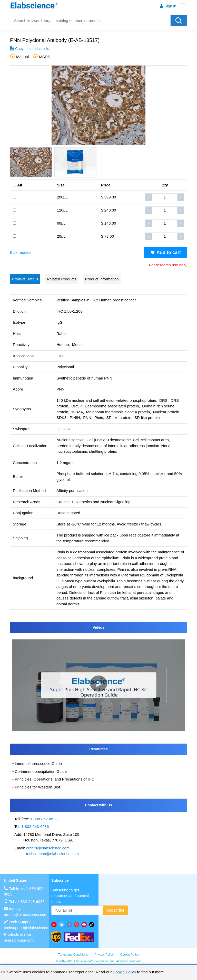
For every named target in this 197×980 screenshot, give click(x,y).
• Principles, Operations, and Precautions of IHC (53, 779)
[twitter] (93, 924)
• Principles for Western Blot (36, 787)
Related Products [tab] (62, 279)
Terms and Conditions (73, 955)
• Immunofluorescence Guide (37, 763)
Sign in (168, 6)
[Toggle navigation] (182, 6)
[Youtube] (55, 924)
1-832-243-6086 (35, 826)
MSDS (45, 57)
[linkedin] (62, 924)
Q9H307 (64, 429)
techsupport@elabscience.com (52, 854)
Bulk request (21, 252)
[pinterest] (85, 924)
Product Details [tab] (25, 279)
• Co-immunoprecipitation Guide (40, 771)
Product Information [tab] (102, 279)
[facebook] (70, 924)
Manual (22, 57)
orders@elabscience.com (48, 848)
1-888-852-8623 (44, 819)
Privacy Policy (104, 955)
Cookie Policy (130, 955)
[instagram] (78, 924)
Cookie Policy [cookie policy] (124, 972)
